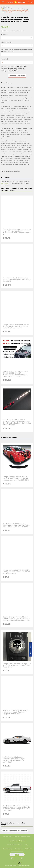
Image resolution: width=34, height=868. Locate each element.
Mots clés (28, 849)
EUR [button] (17, 855)
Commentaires (7, 849)
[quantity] (17, 62)
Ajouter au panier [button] (17, 76)
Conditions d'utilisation (14, 845)
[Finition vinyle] (17, 45)
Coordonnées (7, 837)
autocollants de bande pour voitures (15, 831)
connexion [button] (5, 183)
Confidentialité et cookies (17, 841)
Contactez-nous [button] (30, 649)
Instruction (19, 849)
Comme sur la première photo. (13, 31)
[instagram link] (22, 859)
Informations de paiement (23, 837)
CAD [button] (22, 855)
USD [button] (12, 855)
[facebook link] (12, 859)
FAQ (26, 845)
